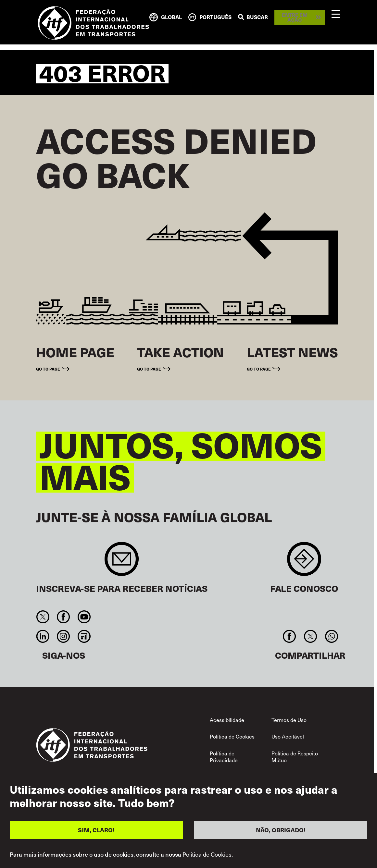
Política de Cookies (232, 736)
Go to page (48, 369)
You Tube (84, 617)
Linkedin (43, 636)
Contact (304, 562)
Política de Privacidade (224, 757)
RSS (84, 636)
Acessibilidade (227, 720)
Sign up (122, 562)
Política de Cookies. (208, 854)
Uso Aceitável (288, 736)
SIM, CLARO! (96, 830)
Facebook (63, 617)
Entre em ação (295, 17)
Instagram (63, 636)
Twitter (43, 617)
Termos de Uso (289, 720)
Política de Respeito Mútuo (295, 757)
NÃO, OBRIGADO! (281, 830)
